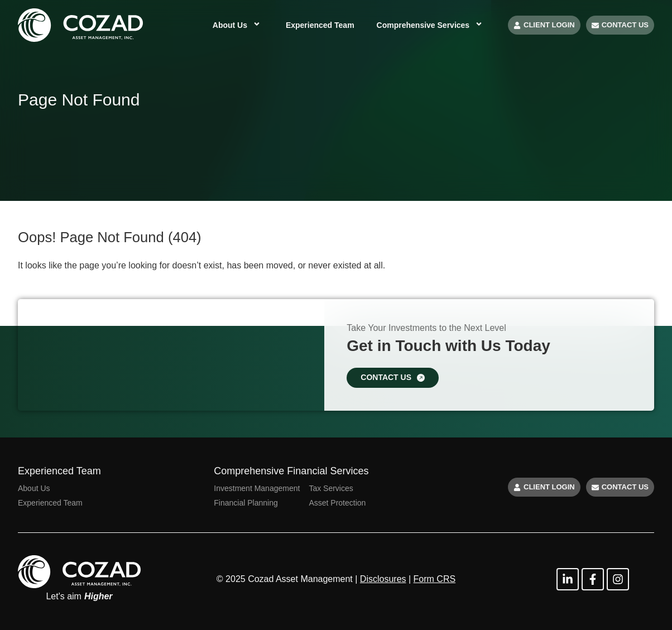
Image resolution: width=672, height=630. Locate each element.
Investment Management (257, 488)
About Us (238, 25)
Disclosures (383, 579)
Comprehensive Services (431, 25)
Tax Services (331, 488)
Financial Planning (246, 503)
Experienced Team (320, 25)
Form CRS (435, 579)
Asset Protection (337, 503)
